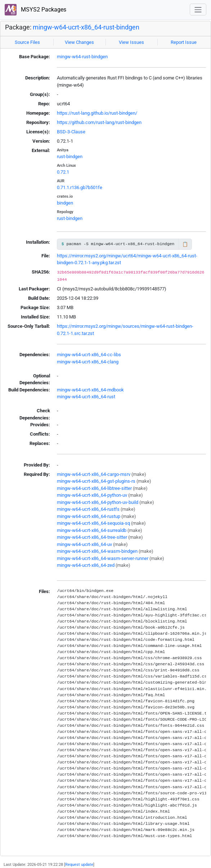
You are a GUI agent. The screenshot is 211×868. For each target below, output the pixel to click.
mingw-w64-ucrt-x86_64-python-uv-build (98, 502)
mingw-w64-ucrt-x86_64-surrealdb (92, 530)
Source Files (27, 42)
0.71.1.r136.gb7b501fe (80, 187)
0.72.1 (63, 172)
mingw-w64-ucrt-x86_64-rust (86, 397)
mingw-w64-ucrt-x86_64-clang (88, 362)
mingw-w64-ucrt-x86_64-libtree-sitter (94, 488)
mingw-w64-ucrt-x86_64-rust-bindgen (86, 27)
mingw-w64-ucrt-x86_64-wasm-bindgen (97, 551)
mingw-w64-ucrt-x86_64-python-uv (92, 495)
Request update (79, 864)
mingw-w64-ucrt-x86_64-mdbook (90, 390)
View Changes (79, 42)
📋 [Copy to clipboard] (185, 244)
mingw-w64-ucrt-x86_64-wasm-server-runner (103, 558)
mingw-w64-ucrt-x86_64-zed (86, 565)
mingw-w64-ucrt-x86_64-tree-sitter (92, 537)
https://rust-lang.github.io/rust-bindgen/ (97, 113)
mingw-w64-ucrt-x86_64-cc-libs (89, 355)
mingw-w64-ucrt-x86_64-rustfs (88, 509)
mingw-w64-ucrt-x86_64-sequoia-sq (93, 523)
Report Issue (184, 42)
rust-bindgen (70, 157)
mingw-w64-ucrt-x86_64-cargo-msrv (94, 474)
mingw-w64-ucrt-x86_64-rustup (89, 516)
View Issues (131, 42)
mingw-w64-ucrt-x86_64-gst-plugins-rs (96, 481)
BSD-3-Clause (71, 132)
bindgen (65, 203)
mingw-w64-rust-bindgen (82, 57)
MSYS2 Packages (35, 10)
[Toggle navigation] (198, 10)
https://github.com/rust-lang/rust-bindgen (99, 122)
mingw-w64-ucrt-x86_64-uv (84, 544)
